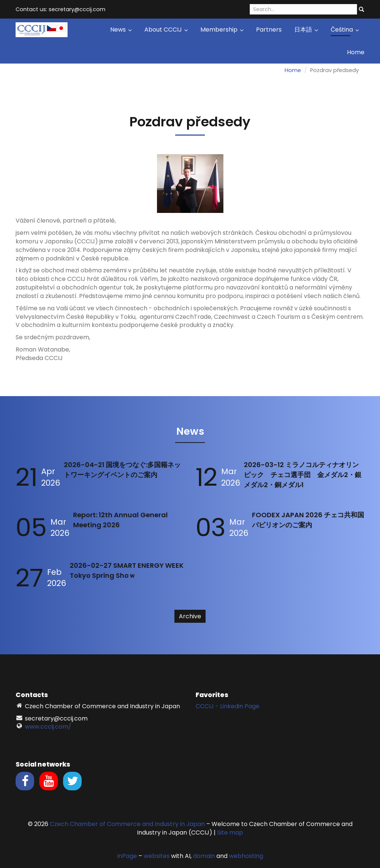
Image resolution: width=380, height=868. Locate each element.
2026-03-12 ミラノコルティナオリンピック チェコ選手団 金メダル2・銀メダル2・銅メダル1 (303, 475)
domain (204, 856)
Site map (230, 833)
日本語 (306, 30)
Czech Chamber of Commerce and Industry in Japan (127, 824)
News (121, 30)
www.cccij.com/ (48, 727)
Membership (222, 30)
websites (157, 856)
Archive (190, 616)
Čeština (345, 30)
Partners (269, 30)
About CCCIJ (166, 30)
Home (356, 52)
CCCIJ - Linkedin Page (227, 706)
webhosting (246, 856)
